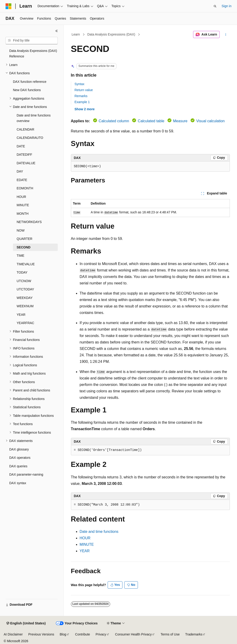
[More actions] (226, 35)
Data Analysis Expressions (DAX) (111, 34)
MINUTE (87, 544)
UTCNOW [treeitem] (24, 281)
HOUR (85, 538)
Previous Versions (41, 634)
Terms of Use (170, 634)
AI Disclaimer (13, 634)
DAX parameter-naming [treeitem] (26, 474)
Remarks (81, 96)
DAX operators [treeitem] (20, 458)
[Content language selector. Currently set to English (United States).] (26, 623)
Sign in (226, 6)
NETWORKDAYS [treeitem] (29, 222)
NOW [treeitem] (21, 230)
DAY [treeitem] (20, 171)
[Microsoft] (9, 6)
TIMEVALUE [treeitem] (26, 264)
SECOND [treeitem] (24, 247)
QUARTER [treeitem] (24, 239)
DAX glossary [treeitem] (19, 449)
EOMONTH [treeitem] (25, 188)
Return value (84, 90)
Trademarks (194, 634)
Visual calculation (210, 121)
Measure (180, 121)
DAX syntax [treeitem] (18, 483)
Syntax (80, 84)
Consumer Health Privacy (133, 634)
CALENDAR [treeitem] (25, 129)
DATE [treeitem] (21, 146)
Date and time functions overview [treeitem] (34, 118)
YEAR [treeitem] (21, 315)
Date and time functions (99, 532)
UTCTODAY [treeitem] (25, 289)
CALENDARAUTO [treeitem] (30, 138)
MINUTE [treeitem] (23, 205)
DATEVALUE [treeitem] (26, 163)
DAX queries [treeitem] (18, 466)
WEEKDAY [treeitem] (25, 298)
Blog (63, 634)
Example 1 (82, 102)
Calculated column (114, 121)
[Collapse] (57, 31)
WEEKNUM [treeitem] (25, 306)
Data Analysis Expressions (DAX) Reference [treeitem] (33, 54)
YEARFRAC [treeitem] (25, 323)
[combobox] (32, 41)
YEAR (85, 551)
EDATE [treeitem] (22, 180)
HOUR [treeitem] (21, 197)
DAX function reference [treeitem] (30, 82)
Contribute (83, 634)
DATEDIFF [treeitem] (24, 155)
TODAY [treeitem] (22, 272)
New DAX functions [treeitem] (27, 90)
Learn (76, 34)
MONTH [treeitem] (23, 214)
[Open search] (215, 6)
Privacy (101, 634)
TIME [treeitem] (20, 256)
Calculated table (151, 121)
